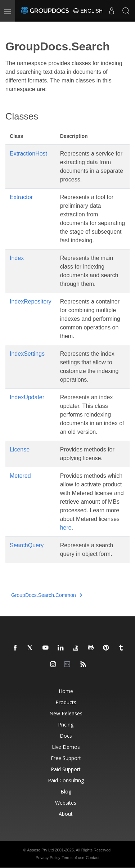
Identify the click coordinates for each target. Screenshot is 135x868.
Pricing (66, 725)
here (66, 528)
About (66, 814)
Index (17, 258)
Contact (93, 858)
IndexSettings (27, 354)
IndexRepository (31, 302)
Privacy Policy (48, 858)
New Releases (66, 713)
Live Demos (66, 747)
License (20, 449)
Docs (66, 736)
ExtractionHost (28, 154)
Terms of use (73, 858)
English (88, 11)
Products (66, 702)
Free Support (66, 758)
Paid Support (66, 769)
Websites (66, 803)
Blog (66, 791)
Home (66, 691)
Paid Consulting (66, 780)
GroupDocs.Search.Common (47, 595)
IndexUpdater (27, 397)
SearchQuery (27, 545)
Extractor (21, 197)
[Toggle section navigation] (12, 28)
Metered (20, 476)
